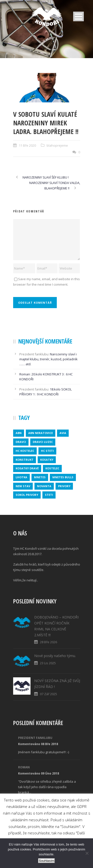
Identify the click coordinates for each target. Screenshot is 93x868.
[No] (87, 853)
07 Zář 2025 (48, 694)
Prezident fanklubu (35, 738)
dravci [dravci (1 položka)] (21, 442)
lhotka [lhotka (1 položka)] (21, 477)
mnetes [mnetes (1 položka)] (40, 477)
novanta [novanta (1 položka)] (44, 486)
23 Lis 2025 (48, 663)
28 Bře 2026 (48, 642)
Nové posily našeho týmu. (55, 656)
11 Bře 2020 (27, 145)
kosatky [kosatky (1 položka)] (47, 460)
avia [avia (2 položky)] (63, 433)
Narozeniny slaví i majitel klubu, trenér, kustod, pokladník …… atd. (48, 359)
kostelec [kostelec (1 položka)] (52, 468)
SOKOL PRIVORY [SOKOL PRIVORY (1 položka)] (27, 495)
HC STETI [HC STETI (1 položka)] (47, 451)
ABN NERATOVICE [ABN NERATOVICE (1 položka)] (41, 433)
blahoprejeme (57, 145)
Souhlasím (46, 861)
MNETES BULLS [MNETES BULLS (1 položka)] (63, 477)
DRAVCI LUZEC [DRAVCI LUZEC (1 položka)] (43, 442)
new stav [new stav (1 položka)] (23, 486)
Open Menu (78, 16)
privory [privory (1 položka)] (64, 486)
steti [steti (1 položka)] (49, 495)
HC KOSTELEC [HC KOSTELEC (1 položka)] (25, 451)
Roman (25, 374)
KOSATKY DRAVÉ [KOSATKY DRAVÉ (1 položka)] (27, 468)
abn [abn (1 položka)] (19, 433)
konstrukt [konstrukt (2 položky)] (25, 460)
